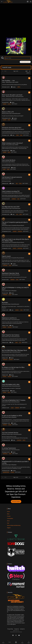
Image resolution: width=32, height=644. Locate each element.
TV (12, 179)
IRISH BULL (4, 434)
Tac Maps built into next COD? (11, 207)
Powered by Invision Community (16, 632)
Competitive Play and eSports (18, 129)
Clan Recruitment (19, 193)
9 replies (12, 375)
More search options (25, 62)
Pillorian (4, 114)
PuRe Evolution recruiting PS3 (11, 191)
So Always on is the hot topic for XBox (13, 367)
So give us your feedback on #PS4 (12, 416)
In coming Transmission (9, 448)
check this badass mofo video (11, 384)
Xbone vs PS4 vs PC (8, 112)
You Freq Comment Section (10, 433)
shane (3, 162)
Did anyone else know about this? (12, 128)
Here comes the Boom (9, 160)
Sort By (28, 73)
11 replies (13, 264)
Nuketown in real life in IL (9, 318)
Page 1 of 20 (16, 71)
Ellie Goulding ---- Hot (8, 81)
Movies (13, 162)
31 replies (14, 423)
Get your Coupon (16, 501)
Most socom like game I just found (12, 95)
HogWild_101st (5, 145)
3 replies (14, 168)
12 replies (13, 471)
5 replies (12, 102)
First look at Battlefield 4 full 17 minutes (14, 400)
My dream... (5, 303)
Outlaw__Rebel (5, 82)
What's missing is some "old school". (13, 143)
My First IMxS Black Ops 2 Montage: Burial (14, 350)
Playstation (14, 291)
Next (27, 71)
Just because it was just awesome (12, 177)
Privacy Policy (10, 629)
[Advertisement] (16, 20)
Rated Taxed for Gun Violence (11, 335)
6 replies (13, 87)
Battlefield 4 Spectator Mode (10, 273)
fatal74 (4, 386)
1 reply (12, 135)
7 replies (13, 151)
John (3, 304)
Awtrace (4, 352)
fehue (3, 129)
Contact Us (17, 629)
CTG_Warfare (5, 193)
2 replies (13, 391)
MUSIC (17, 82)
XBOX (13, 369)
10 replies (14, 118)
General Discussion (20, 97)
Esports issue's (6, 256)
